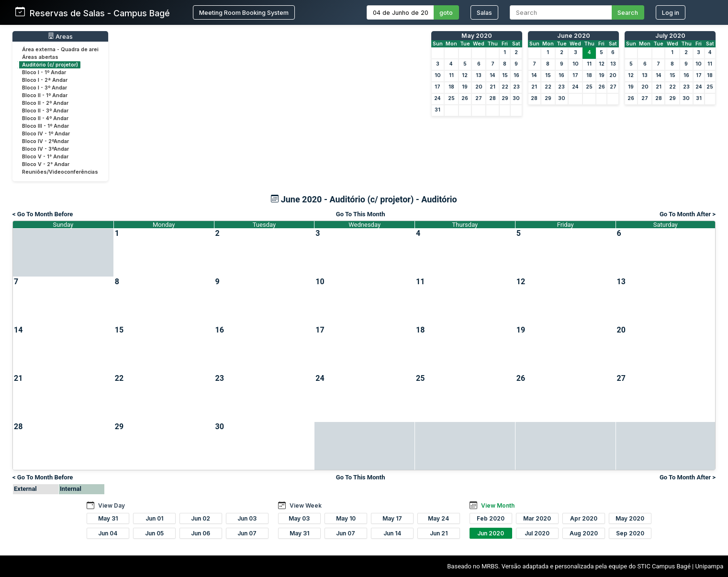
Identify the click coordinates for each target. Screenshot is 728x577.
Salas (484, 13)
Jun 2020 (491, 533)
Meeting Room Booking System (244, 13)
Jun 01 (154, 518)
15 (505, 75)
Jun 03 (247, 518)
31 (437, 110)
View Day (112, 505)
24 (437, 98)
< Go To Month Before (43, 214)
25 (451, 98)
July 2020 (670, 36)
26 (465, 98)
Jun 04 (108, 533)
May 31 (108, 518)
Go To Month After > (688, 214)
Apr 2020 (584, 518)
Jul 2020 (537, 533)
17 (437, 87)
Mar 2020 (537, 518)
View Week (306, 505)
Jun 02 (201, 518)
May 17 (392, 518)
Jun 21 (439, 533)
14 (493, 75)
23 (516, 87)
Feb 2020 (491, 518)
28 (493, 98)
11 (451, 75)
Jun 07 (247, 533)
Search (628, 13)
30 (516, 98)
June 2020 (574, 36)
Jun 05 (154, 533)
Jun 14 (392, 533)
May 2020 (477, 36)
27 (479, 98)
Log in (671, 13)
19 (465, 87)
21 (493, 87)
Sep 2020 (630, 533)
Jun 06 (201, 533)
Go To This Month (361, 214)
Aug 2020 (584, 533)
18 (451, 87)
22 (505, 87)
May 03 (299, 518)
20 (479, 87)
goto (446, 13)
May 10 (346, 518)
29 (505, 98)
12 (465, 75)
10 (438, 75)
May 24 (438, 518)
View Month (498, 505)
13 (479, 75)
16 (516, 75)
